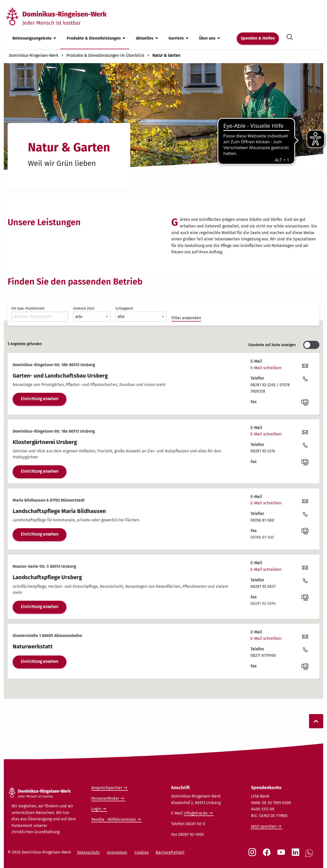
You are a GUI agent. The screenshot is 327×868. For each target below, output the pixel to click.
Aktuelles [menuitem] (145, 38)
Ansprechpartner (107, 788)
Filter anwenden (186, 318)
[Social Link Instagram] (253, 855)
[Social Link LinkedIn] (297, 855)
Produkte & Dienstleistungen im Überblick (105, 55)
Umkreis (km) (92, 314)
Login (96, 809)
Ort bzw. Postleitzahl (40, 314)
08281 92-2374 (263, 451)
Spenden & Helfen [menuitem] (258, 38)
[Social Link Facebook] (268, 855)
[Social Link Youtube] (282, 855)
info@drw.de (196, 813)
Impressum (117, 852)
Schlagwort (141, 314)
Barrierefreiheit (170, 852)
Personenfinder (105, 798)
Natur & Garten (166, 55)
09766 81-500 (262, 520)
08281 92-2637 (263, 586)
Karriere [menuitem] (176, 38)
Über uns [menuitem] (207, 38)
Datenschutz (88, 852)
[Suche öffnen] (290, 36)
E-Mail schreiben (266, 368)
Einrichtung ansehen (40, 399)
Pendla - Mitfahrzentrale (114, 819)
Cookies (141, 852)
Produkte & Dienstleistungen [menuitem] (94, 38)
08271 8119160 (263, 655)
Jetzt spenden (264, 826)
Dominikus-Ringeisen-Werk (34, 55)
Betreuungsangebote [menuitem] (32, 38)
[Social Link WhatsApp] (310, 856)
